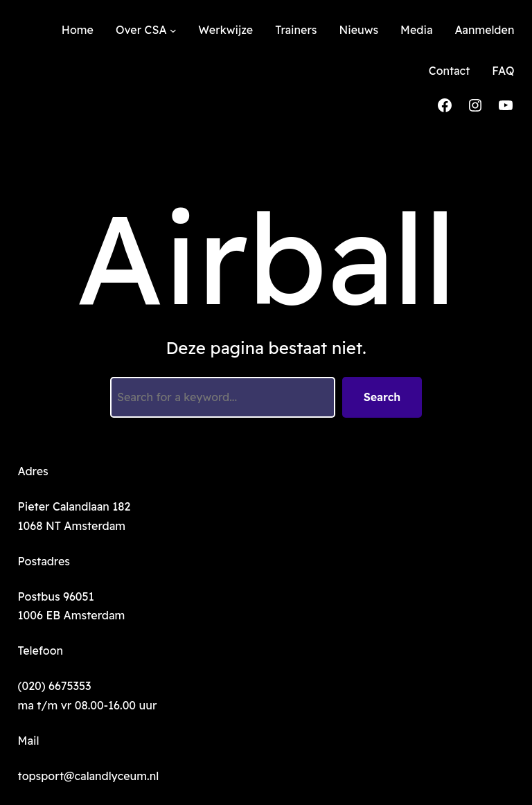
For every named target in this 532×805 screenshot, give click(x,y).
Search (382, 397)
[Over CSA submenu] (173, 30)
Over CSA (141, 30)
